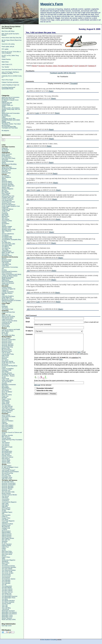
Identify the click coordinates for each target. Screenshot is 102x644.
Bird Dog (35, 66)
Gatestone (5, 522)
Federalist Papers (7, 512)
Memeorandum (6, 531)
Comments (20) (83, 66)
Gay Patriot (5, 371)
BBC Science (6, 437)
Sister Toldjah (6, 402)
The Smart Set (6, 248)
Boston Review (6, 493)
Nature (4, 448)
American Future (7, 341)
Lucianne (4, 530)
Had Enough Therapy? (8, 470)
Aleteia (4, 179)
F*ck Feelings (6, 469)
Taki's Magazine (6, 231)
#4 (28, 129)
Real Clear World (7, 554)
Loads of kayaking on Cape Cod (10, 85)
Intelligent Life (6, 528)
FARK (3, 305)
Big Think (4, 190)
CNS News (5, 498)
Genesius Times (7, 203)
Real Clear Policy (7, 551)
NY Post (4, 543)
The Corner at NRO (7, 573)
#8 (28, 173)
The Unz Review (7, 595)
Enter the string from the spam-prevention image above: (54, 380)
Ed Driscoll (5, 364)
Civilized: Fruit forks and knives (10, 82)
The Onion (5, 308)
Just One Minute (7, 382)
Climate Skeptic (6, 438)
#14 (28, 243)
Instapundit (5, 208)
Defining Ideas (6, 508)
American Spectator (8, 184)
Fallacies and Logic (7, 103)
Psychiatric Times (7, 477)
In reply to (29, 331)
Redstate (4, 398)
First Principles (6, 515)
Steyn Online (6, 563)
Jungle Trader (6, 211)
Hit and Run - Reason (8, 376)
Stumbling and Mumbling (9, 164)
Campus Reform (7, 287)
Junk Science (6, 443)
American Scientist (7, 435)
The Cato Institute (7, 569)
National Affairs (6, 532)
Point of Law (5, 325)
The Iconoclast (6, 405)
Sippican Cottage (7, 226)
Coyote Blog (5, 195)
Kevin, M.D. (5, 332)
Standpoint (5, 561)
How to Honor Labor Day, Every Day (11, 38)
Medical (4, 111)
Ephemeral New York (8, 196)
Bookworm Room (7, 351)
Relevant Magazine (7, 428)
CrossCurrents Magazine (9, 502)
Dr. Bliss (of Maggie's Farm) (10, 467)
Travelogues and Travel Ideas (10, 128)
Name (28, 318)
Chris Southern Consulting (49, 640)
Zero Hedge (5, 284)
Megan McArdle (6, 279)
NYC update (5, 49)
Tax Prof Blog (6, 327)
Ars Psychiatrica (7, 466)
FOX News (5, 519)
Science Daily (6, 461)
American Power (7, 342)
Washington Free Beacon (9, 612)
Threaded (73, 83)
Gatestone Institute (7, 524)
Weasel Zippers (6, 412)
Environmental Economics (9, 271)
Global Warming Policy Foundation (12, 440)
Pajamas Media (6, 546)
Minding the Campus (8, 299)
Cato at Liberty (6, 353)
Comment (29, 334)
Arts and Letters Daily (8, 492)
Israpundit (5, 148)
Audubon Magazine (7, 189)
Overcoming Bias (7, 221)
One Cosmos (6, 474)
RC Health (5, 334)
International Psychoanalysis (10, 472)
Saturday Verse (6, 123)
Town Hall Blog (6, 608)
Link (37, 113)
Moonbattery (5, 387)
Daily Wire (5, 506)
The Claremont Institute (9, 570)
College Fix (5, 290)
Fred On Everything (7, 199)
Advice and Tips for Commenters (11, 97)
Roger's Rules (6, 557)
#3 (28, 113)
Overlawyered (6, 324)
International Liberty (8, 318)
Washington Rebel (7, 411)
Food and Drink (6, 104)
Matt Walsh (5, 215)
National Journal (7, 534)
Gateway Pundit (6, 370)
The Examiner (6, 577)
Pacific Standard (7, 544)
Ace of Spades (6, 338)
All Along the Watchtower (9, 168)
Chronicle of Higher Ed (8, 289)
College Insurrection (8, 292)
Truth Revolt (5, 609)
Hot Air (4, 377)
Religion (4, 121)
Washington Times (7, 615)
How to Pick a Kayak (7, 80)
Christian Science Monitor (9, 495)
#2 (28, 98)
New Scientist (6, 454)
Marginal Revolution (8, 277)
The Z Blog (5, 250)
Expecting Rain (6, 173)
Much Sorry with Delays (8, 31)
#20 (28, 309)
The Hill (4, 585)
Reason (4, 556)
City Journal (5, 496)
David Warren (6, 155)
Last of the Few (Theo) (8, 158)
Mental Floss (5, 216)
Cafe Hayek (5, 263)
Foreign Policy (6, 518)
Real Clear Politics (7, 553)
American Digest (7, 182)
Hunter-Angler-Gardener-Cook (11, 206)
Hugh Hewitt (5, 379)
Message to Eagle (7, 447)
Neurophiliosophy (7, 451)
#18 (28, 293)
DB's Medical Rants (8, 331)
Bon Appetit (5, 192)
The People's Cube (7, 309)
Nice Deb (4, 393)
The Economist (6, 575)
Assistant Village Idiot (8, 186)
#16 (28, 271)
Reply (51, 91)
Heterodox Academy (8, 296)
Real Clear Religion (7, 425)
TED (3, 232)
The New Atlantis (7, 588)
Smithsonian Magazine (8, 560)
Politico (4, 548)
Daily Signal (5, 505)
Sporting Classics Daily (9, 229)
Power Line (5, 396)
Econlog (4, 270)
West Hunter (5, 254)
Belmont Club (6, 348)
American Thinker (7, 489)
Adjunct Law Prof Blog (8, 316)
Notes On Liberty (7, 395)
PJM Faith (5, 424)
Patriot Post (5, 547)
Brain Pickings (6, 193)
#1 (28, 91)
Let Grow (4, 212)
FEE (3, 514)
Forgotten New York (8, 197)
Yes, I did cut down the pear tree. (41, 33)
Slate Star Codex (7, 479)
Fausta (4, 367)
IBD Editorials (6, 527)
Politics (4, 117)
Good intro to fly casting (8, 44)
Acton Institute (6, 415)
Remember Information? (45, 388)
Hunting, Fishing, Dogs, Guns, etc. (11, 109)
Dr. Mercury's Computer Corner (10, 100)
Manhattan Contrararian (9, 385)
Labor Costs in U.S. (7, 64)
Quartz (4, 550)
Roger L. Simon (6, 399)
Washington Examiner (8, 611)
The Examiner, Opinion (9, 579)
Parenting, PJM (6, 476)
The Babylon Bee (7, 237)
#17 (28, 280)
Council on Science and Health (11, 329)
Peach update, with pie (8, 47)
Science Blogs (6, 460)
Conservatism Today (8, 354)
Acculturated (5, 176)
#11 (28, 199)
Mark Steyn (5, 386)
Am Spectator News (8, 482)
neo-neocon (5, 390)
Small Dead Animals (8, 161)
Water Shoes (5, 62)
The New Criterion (7, 589)
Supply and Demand (8, 283)
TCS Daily (5, 564)
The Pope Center (7, 302)
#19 (28, 302)
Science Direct (6, 463)
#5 (28, 139)
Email (28, 322)
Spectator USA (6, 228)
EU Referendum (7, 157)
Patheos (4, 422)
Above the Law (6, 315)
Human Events (6, 525)
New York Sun (6, 540)
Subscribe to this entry (44, 391)
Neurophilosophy (7, 453)
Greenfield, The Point (8, 374)
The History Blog (7, 245)
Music (3, 112)
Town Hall (5, 605)
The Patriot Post (7, 593)
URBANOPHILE (7, 251)
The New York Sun (7, 592)
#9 (28, 183)
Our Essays (5, 115)
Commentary (6, 499)
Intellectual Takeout (7, 209)
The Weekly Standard (8, 601)
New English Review (8, 538)
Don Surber (5, 360)
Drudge (4, 511)
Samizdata (5, 160)
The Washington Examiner (10, 596)
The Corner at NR (7, 572)
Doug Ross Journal (7, 361)
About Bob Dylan (7, 167)
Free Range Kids (7, 200)
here (79, 352)
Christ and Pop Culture (8, 416)
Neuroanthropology (7, 473)
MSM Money (5, 280)
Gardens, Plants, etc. (7, 105)
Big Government (7, 350)
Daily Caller (5, 503)
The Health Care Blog (8, 335)
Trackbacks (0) (92, 66)
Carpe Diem (5, 266)
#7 (28, 162)
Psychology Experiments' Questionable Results (8, 88)
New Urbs (5, 218)
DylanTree (5, 171)
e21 (3, 269)
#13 (28, 232)
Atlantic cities (6, 187)
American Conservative (9, 340)
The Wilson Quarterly (8, 602)
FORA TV (5, 517)
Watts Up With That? (8, 253)
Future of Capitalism (8, 369)
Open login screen (7, 626)
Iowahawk (5, 306)
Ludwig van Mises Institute (10, 276)
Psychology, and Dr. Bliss (9, 119)
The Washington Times (9, 598)
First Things (5, 418)
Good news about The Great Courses (12, 70)
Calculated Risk (6, 264)
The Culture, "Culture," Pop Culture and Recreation (59, 66)
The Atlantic (5, 235)
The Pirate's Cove (7, 408)
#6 (28, 146)
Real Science (6, 458)
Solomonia (5, 151)
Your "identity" (5, 67)
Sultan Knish (5, 403)
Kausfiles (4, 383)
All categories (5, 131)
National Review (7, 389)
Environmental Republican (9, 366)
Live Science (5, 444)
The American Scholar (8, 566)
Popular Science (7, 456)
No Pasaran (5, 150)
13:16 (76, 66)
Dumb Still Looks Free (8, 363)
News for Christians (7, 421)
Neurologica (5, 450)
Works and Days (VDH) (9, 619)
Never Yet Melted (7, 392)
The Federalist (6, 580)
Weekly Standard (7, 618)
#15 (28, 258)
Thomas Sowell (6, 604)
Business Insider (7, 260)
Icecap (4, 441)
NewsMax (5, 541)
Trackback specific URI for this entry (63, 73)
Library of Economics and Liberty (11, 274)
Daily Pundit (5, 356)
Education (4, 101)
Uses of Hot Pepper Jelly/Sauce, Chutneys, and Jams (10, 73)
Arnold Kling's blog (7, 347)
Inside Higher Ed (7, 298)
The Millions (5, 247)
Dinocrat (4, 358)
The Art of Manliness (8, 234)
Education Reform (7, 293)
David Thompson (7, 154)
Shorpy (4, 225)
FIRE (3, 295)
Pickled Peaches (6, 59)
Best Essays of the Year (8, 99)
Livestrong (5, 213)
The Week (5, 599)
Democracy (5, 357)
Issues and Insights (7, 380)
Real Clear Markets (7, 282)
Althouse (4, 180)
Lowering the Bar (7, 322)
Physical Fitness (6, 116)
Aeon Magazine (6, 177)
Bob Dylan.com (6, 170)
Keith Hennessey (7, 273)
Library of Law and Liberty (9, 321)
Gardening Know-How (8, 202)
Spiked (4, 163)
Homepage (29, 327)
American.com (6, 490)
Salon (3, 559)
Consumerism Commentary (10, 267)
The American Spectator (9, 567)
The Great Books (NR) (8, 244)
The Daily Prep (6, 242)
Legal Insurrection (7, 319)
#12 (28, 219)
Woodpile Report (7, 255)
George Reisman (7, 373)
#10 (28, 190)
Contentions (5, 501)
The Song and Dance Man (9, 127)
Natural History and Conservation (11, 113)
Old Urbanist (5, 219)
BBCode (37, 385)
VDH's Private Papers (8, 409)
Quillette (4, 222)
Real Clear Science (7, 457)
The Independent (7, 586)
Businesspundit (6, 261)
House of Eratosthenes (9, 205)
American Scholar (7, 183)
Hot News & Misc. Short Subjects (11, 108)
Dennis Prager (6, 509)
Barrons (4, 258)
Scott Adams (5, 224)
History (4, 107)
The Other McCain (7, 406)
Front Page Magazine (8, 521)
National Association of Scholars (11, 300)
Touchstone (5, 429)
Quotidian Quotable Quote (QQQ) (11, 120)
